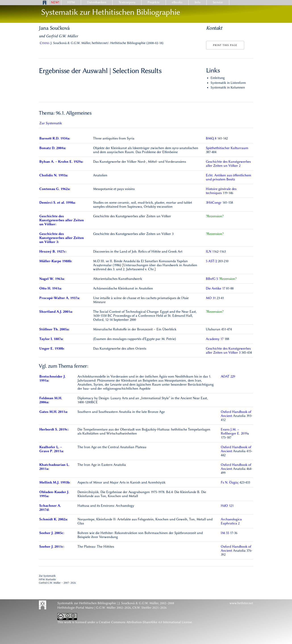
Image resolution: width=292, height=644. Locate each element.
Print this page (225, 45)
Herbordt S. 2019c (54, 429)
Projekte (154, 2)
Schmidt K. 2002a (53, 519)
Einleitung (218, 78)
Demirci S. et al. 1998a (57, 203)
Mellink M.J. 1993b (54, 482)
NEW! (55, 2)
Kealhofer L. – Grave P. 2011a (51, 449)
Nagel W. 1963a (52, 279)
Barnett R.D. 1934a (54, 138)
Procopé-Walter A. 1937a (59, 298)
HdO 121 (227, 506)
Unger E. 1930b (51, 348)
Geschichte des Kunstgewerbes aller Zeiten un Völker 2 (228, 164)
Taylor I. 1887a (51, 339)
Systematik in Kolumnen (228, 88)
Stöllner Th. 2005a (54, 329)
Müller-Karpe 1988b (55, 261)
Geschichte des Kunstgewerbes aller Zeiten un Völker (62, 220)
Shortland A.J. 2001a (56, 312)
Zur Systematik (51, 123)
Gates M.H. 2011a (53, 412)
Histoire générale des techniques (221, 191)
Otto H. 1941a (50, 288)
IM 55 (225, 533)
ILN (209, 251)
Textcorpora (127, 2)
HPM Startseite (47, 579)
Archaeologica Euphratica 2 (231, 521)
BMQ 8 (211, 138)
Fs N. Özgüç (230, 482)
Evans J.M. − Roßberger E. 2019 (234, 431)
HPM (71, 2)
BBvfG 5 (212, 279)
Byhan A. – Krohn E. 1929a (61, 162)
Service (218, 2)
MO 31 (211, 298)
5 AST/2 (212, 261)
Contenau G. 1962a (54, 189)
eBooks (177, 2)
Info (198, 2)
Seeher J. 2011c (51, 547)
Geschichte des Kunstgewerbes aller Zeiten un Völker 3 (62, 238)
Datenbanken (97, 2)
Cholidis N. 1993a (53, 175)
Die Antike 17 (216, 288)
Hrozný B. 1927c (52, 251)
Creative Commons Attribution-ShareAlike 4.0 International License (145, 622)
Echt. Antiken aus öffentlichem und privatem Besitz (228, 177)
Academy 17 (215, 339)
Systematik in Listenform (228, 83)
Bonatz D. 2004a (52, 148)
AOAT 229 (228, 376)
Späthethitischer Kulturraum (227, 148)
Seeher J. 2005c (51, 533)
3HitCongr (214, 203)
